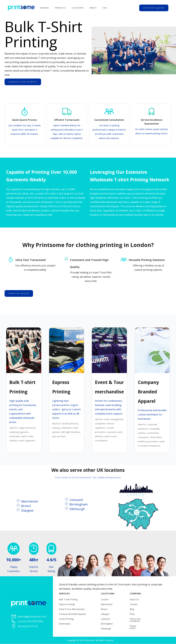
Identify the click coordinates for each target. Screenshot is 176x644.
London (105, 599)
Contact (134, 604)
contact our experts (23, 82)
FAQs (132, 614)
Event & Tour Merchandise (72, 609)
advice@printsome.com (32, 617)
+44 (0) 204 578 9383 (30, 621)
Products (60, 8)
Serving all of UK (28, 626)
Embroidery (65, 624)
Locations (78, 8)
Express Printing (67, 604)
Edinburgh (106, 629)
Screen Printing (66, 619)
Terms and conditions (135, 620)
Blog (132, 609)
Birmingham (107, 624)
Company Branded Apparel (72, 614)
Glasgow (105, 614)
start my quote (19, 293)
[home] (23, 8)
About (93, 8)
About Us (134, 599)
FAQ (105, 8)
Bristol (104, 609)
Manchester (107, 604)
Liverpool (105, 619)
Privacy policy (133, 627)
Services (44, 8)
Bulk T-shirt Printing (68, 599)
